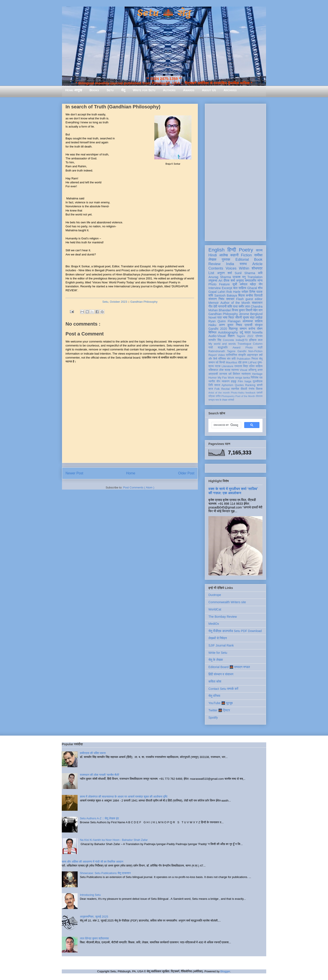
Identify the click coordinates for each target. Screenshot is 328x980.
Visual (244, 370)
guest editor (254, 299)
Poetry (246, 250)
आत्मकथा (248, 321)
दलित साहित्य (256, 366)
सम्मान (243, 329)
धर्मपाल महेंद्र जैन (251, 284)
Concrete (229, 340)
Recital (225, 389)
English (216, 250)
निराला (255, 359)
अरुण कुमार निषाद (230, 325)
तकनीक (235, 389)
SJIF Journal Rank (221, 645)
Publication (244, 359)
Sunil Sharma (245, 273)
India (230, 264)
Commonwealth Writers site (227, 602)
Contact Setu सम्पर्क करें (223, 689)
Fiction (246, 255)
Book (258, 260)
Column (258, 344)
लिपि (211, 385)
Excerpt (227, 288)
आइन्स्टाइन (252, 355)
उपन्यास (223, 374)
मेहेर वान (258, 310)
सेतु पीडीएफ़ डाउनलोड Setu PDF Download (235, 631)
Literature (227, 366)
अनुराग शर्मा (225, 273)
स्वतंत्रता (246, 374)
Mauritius (232, 362)
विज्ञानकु (233, 329)
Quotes (239, 385)
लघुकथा (213, 281)
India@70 (242, 340)
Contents (216, 268)
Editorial (242, 260)
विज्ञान (231, 336)
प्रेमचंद (259, 336)
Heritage (257, 374)
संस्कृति (242, 355)
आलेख (223, 255)
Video (221, 355)
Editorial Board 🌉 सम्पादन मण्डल (229, 667)
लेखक (212, 260)
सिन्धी (222, 362)
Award (236, 348)
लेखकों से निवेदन (218, 638)
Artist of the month (219, 393)
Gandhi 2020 (218, 329)
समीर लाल (244, 306)
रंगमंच (251, 389)
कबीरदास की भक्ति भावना (93, 753)
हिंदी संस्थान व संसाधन (221, 674)
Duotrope (215, 595)
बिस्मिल (212, 332)
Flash (240, 299)
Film (241, 381)
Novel (212, 317)
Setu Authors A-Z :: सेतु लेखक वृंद (99, 818)
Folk (217, 389)
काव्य (259, 250)
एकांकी (260, 393)
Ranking (250, 385)
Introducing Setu (90, 895)
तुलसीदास (258, 381)
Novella (257, 332)
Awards (189, 90)
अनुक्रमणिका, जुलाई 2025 (94, 917)
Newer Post (74, 473)
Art (220, 281)
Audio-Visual (217, 336)
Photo (249, 348)
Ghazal (252, 288)
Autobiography (228, 332)
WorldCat (215, 609)
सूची (235, 284)
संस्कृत (259, 325)
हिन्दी (232, 250)
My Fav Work (226, 378)
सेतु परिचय (214, 696)
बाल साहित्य (240, 288)
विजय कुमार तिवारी (242, 310)
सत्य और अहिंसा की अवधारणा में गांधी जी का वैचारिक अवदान (92, 862)
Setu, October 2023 (115, 302)
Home (131, 473)
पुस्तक (226, 260)
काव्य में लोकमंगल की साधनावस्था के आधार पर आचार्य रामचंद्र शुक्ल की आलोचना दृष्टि (124, 797)
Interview (215, 288)
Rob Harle (233, 292)
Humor (213, 378)
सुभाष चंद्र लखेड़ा (253, 317)
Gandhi (242, 351)
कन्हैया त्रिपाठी (254, 295)
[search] (226, 425)
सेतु (123, 90)
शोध (260, 288)
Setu (110, 90)
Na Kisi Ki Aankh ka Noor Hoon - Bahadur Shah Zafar (114, 840)
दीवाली (244, 389)
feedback (251, 393)
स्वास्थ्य (235, 370)
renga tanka (242, 378)
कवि (260, 273)
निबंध (221, 299)
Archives (230, 90)
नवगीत (212, 381)
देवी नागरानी (220, 306)
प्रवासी (249, 325)
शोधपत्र (257, 268)
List (211, 273)
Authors (169, 90)
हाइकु (234, 381)
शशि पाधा (232, 306)
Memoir (214, 303)
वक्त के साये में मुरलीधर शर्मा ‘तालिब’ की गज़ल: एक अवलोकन (233, 491)
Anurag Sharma (220, 277)
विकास (259, 389)
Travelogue (244, 344)
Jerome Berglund (251, 314)
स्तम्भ (243, 264)
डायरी (260, 385)
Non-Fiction (255, 351)
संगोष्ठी (231, 400)
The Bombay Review (223, 617)
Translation (255, 277)
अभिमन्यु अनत (255, 370)
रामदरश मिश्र (241, 366)
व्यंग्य (260, 281)
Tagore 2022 (245, 336)
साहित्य (259, 321)
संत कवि (231, 359)
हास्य (245, 362)
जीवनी (238, 317)
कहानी (234, 255)
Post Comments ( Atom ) (139, 487)
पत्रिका (212, 396)
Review (214, 264)
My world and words (222, 344)
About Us (209, 90)
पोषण (260, 329)
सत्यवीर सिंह (215, 340)
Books (94, 90)
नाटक (218, 366)
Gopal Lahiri (217, 292)
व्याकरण (226, 381)
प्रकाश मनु (239, 277)
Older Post (186, 473)
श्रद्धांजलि (223, 348)
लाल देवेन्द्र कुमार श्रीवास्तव (94, 938)
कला (260, 340)
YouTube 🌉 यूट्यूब (220, 703)
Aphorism (227, 385)
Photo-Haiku (238, 393)
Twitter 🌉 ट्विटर (219, 710)
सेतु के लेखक (216, 660)
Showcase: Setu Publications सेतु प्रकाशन (105, 873)
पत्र (220, 317)
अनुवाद (240, 281)
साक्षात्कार (257, 303)
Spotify (213, 718)
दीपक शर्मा (229, 281)
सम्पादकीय (251, 281)
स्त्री (260, 348)
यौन (218, 381)
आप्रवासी (213, 374)
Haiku (212, 325)
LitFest (252, 362)
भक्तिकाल (213, 370)
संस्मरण (213, 299)
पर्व (217, 362)
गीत (210, 306)
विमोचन (236, 374)
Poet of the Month (245, 396)
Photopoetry (228, 396)
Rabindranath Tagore (222, 351)
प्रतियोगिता (232, 355)
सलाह (228, 370)
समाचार (230, 299)
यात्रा (248, 332)
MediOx (214, 624)
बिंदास (241, 295)
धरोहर (245, 292)
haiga (248, 381)
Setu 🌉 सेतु (164, 13)
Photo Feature (219, 284)
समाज (217, 385)
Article (257, 264)
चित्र (231, 317)
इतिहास (253, 340)
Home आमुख (74, 90)
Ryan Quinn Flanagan (224, 321)
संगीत (218, 396)
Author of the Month (235, 303)
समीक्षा (258, 255)
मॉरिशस (222, 359)
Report (213, 355)
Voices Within (237, 268)
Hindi (213, 255)
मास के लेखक (221, 400)
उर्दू (241, 332)
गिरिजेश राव (257, 378)
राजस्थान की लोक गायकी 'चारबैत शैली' (100, 775)
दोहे (240, 362)
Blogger (225, 971)
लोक (221, 370)
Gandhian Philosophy (144, 302)
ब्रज (211, 389)
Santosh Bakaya (226, 295)
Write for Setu (144, 90)
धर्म (230, 374)
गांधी (211, 348)
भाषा (225, 317)
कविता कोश (215, 681)
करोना (252, 329)
